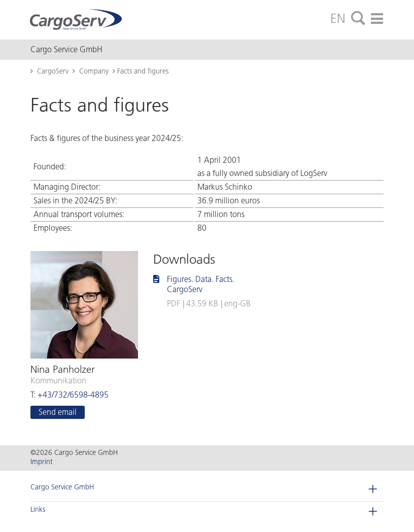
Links (38, 509)
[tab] (358, 19)
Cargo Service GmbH (62, 487)
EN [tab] (338, 18)
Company (94, 71)
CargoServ (53, 71)
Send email (58, 412)
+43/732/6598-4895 (73, 395)
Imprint (42, 462)
